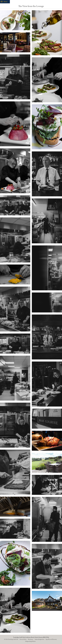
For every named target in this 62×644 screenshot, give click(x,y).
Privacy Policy (23, 639)
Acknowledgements (39, 639)
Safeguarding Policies (30, 641)
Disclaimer (31, 639)
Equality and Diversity (51, 639)
